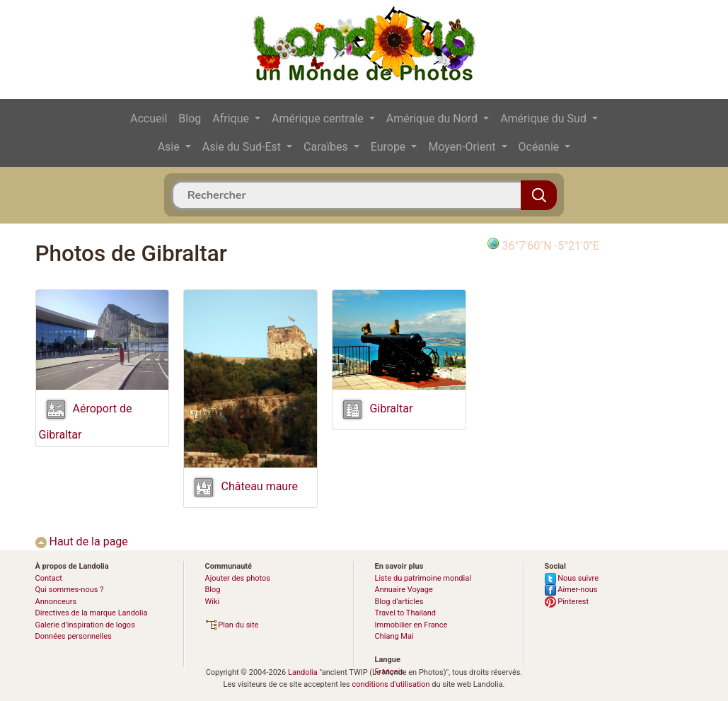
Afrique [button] (232, 118)
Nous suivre (572, 578)
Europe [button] (390, 147)
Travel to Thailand (406, 613)
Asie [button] (170, 147)
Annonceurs (56, 602)
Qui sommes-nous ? (70, 590)
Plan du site (232, 625)
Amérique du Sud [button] (545, 118)
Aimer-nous (571, 590)
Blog (190, 118)
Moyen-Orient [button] (463, 147)
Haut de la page (82, 541)
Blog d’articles (399, 602)
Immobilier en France (411, 625)
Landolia (303, 672)
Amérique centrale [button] (319, 118)
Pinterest (567, 602)
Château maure (259, 486)
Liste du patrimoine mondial (423, 578)
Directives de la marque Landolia (92, 613)
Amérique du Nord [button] (433, 118)
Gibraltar (391, 409)
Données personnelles (74, 636)
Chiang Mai (394, 636)
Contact (49, 578)
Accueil (149, 118)
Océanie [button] (541, 147)
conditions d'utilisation (391, 684)
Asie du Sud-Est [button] (243, 147)
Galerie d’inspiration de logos (85, 625)
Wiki (213, 602)
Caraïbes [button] (327, 147)
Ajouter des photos (238, 578)
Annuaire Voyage (404, 590)
